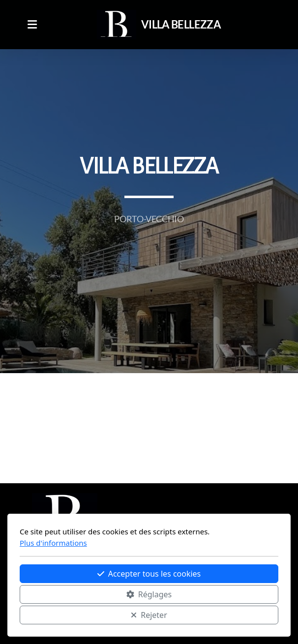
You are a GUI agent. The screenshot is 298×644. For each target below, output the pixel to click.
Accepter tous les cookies (149, 574)
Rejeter (149, 615)
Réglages (149, 594)
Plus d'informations (53, 543)
